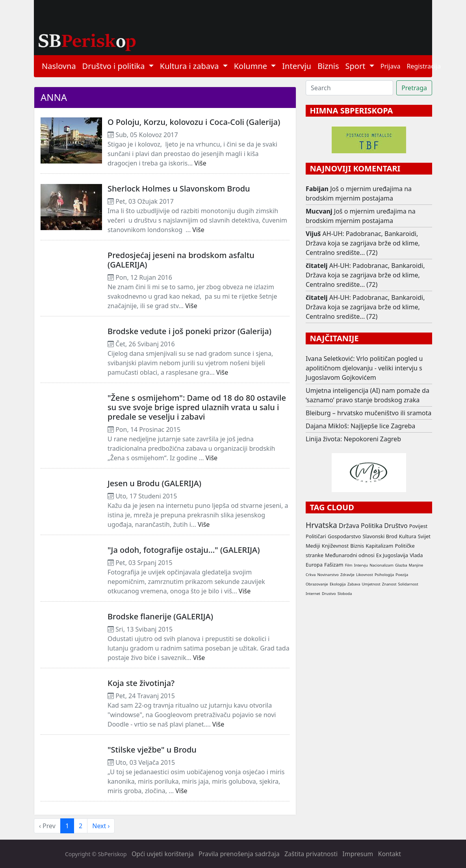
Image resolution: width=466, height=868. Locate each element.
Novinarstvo (328, 575)
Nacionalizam (382, 565)
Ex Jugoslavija (392, 555)
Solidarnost (408, 584)
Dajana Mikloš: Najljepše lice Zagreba (360, 426)
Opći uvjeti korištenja (163, 854)
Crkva (311, 575)
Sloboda (345, 594)
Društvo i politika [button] (115, 66)
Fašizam (334, 565)
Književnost (335, 546)
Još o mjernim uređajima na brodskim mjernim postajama (359, 193)
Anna (54, 97)
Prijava (391, 66)
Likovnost (365, 575)
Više (200, 163)
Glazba (401, 565)
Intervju (297, 66)
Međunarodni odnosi (350, 555)
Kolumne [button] (252, 66)
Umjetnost (371, 584)
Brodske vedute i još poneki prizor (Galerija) (189, 331)
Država (349, 526)
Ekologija (338, 584)
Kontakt (390, 854)
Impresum (358, 854)
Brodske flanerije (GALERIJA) (160, 616)
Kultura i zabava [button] (190, 66)
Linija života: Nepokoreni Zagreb (353, 439)
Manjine (416, 565)
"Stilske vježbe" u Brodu (152, 750)
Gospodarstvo (344, 536)
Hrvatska (321, 525)
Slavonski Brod (380, 536)
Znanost (389, 584)
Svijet (424, 536)
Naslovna (59, 66)
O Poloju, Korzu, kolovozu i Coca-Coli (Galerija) (194, 122)
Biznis (328, 66)
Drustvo (329, 594)
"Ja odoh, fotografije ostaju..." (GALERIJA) (184, 550)
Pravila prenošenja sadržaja (239, 854)
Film (349, 565)
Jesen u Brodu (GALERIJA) (154, 483)
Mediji (313, 546)
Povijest (418, 526)
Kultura (408, 536)
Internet (313, 594)
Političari (316, 536)
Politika (372, 526)
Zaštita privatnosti (311, 854)
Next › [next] (101, 826)
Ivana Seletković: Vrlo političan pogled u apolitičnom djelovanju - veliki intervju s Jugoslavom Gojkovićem (364, 368)
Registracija (424, 66)
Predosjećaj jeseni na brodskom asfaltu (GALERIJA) (181, 260)
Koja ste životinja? (141, 683)
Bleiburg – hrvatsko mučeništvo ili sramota (369, 413)
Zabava (354, 584)
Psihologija (384, 575)
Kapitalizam (379, 546)
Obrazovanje (317, 584)
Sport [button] (356, 66)
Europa (314, 565)
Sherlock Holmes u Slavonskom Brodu (179, 189)
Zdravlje (347, 575)
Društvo (396, 526)
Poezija (402, 575)
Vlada (416, 555)
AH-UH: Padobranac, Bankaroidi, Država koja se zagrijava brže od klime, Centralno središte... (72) (363, 243)
